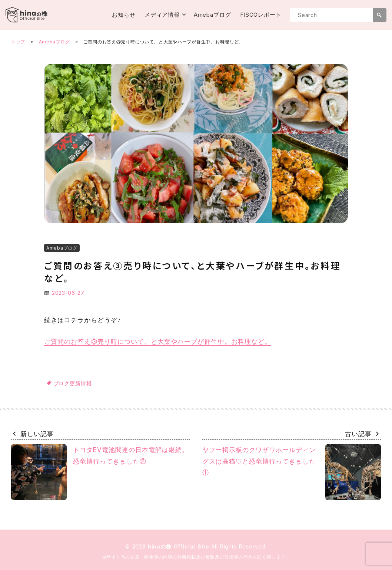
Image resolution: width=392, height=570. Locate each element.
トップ (18, 42)
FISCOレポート (261, 15)
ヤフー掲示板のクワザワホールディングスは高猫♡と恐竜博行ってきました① (292, 472)
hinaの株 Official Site (180, 546)
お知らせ (124, 15)
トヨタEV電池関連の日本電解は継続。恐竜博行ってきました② (100, 472)
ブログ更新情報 (73, 383)
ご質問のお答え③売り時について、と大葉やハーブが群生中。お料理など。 (158, 342)
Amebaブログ (212, 15)
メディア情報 (162, 15)
